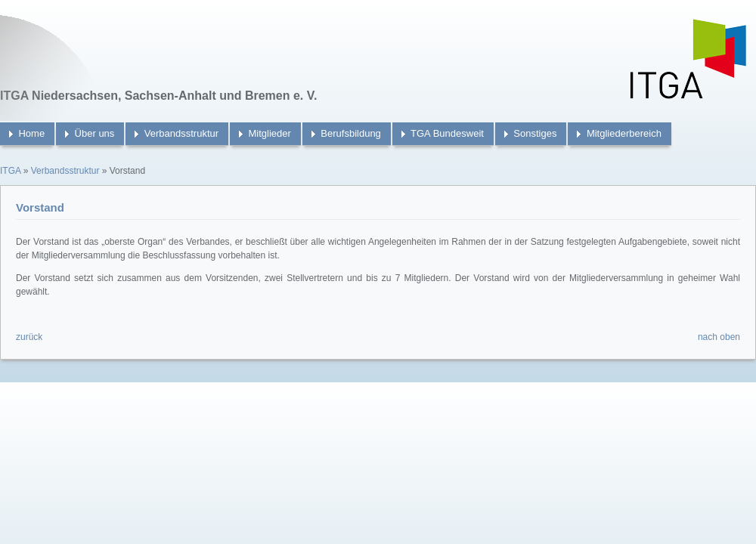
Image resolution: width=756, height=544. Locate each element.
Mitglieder (270, 133)
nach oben (719, 337)
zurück (29, 337)
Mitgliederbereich (624, 133)
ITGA (10, 171)
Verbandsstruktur (181, 133)
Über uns (95, 133)
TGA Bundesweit (447, 133)
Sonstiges (535, 133)
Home (31, 133)
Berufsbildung (351, 133)
